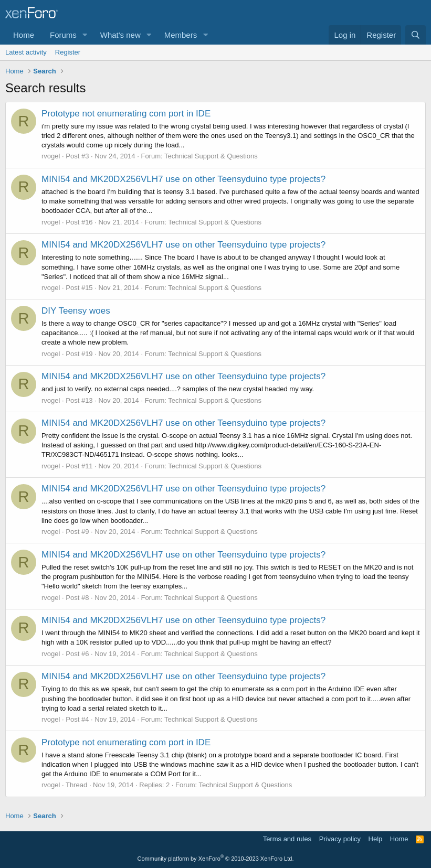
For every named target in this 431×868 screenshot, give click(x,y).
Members (181, 35)
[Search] (416, 35)
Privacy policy (340, 839)
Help (376, 839)
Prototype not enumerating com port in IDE (126, 114)
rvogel (51, 156)
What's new (120, 35)
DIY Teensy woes (76, 311)
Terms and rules (287, 839)
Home (24, 35)
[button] (85, 35)
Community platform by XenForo (216, 859)
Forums (63, 35)
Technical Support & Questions (211, 156)
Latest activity (26, 52)
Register (68, 52)
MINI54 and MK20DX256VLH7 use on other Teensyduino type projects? (183, 179)
